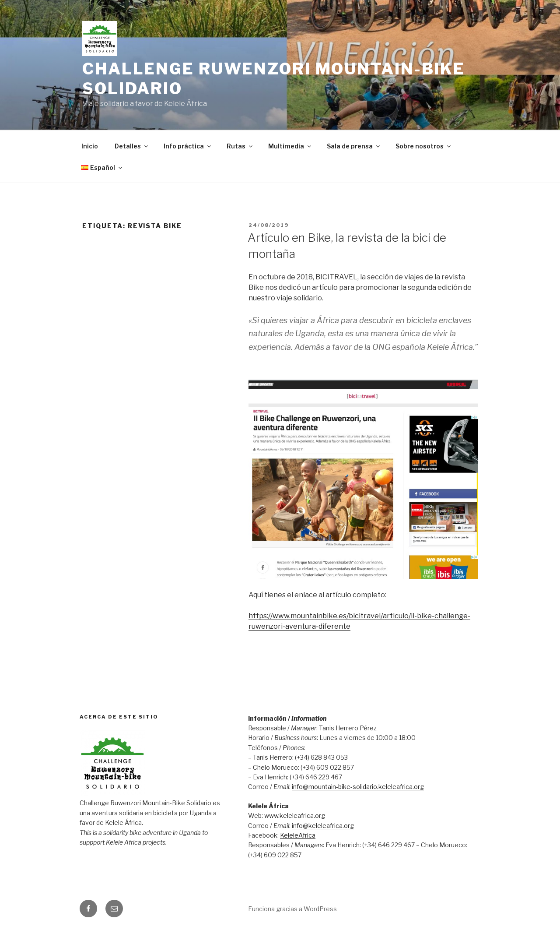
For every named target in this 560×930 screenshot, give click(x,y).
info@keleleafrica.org (323, 826)
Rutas (240, 146)
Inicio (90, 146)
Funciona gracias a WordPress (292, 909)
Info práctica (188, 146)
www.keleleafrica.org (295, 816)
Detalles (132, 146)
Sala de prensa (354, 146)
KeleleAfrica (298, 835)
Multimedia (290, 146)
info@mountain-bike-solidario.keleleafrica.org (358, 787)
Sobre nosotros (424, 146)
